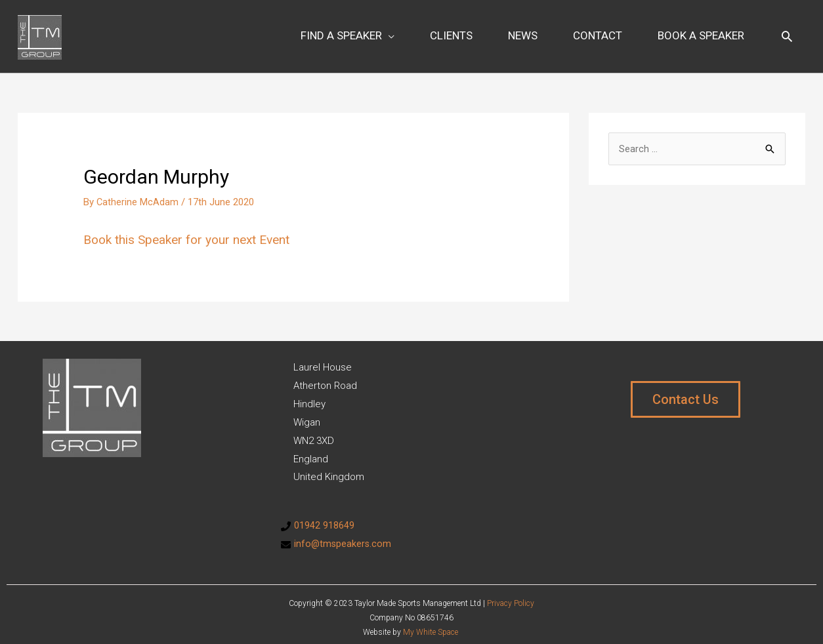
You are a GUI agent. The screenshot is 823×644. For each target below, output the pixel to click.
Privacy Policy (511, 594)
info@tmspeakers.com (344, 534)
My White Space (431, 623)
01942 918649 (324, 516)
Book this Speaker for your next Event (193, 230)
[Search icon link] (787, 31)
